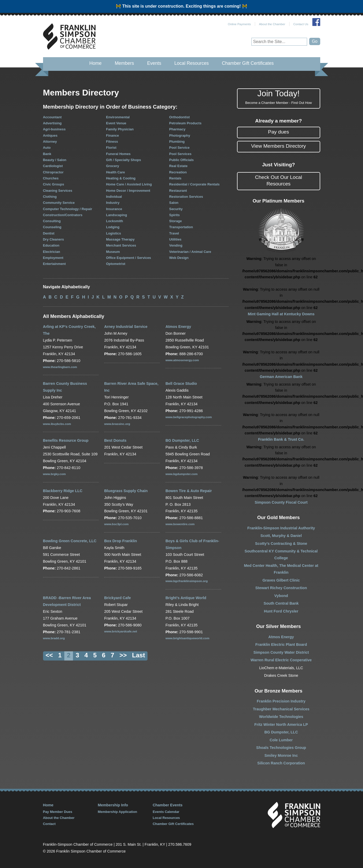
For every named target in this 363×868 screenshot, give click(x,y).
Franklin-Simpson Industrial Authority (281, 528)
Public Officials (182, 160)
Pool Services (180, 154)
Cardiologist (53, 166)
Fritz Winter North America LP (281, 725)
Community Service (59, 203)
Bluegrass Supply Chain (126, 491)
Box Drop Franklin (121, 541)
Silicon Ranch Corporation (281, 763)
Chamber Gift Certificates (248, 63)
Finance (112, 135)
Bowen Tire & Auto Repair (189, 491)
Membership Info (113, 805)
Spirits (175, 215)
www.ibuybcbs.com (57, 424)
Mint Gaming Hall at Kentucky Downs (281, 314)
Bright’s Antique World (186, 598)
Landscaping (117, 215)
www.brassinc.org (117, 424)
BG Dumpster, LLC (182, 440)
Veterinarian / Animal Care (190, 252)
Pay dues (278, 132)
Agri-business (54, 129)
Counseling (52, 227)
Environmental (118, 117)
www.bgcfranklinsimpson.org (186, 581)
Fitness (112, 142)
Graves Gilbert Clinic (281, 580)
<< (49, 655)
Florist (111, 148)
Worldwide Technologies (281, 717)
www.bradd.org (54, 638)
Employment (53, 258)
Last (138, 655)
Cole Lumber (281, 740)
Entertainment (54, 264)
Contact (49, 824)
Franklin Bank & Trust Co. (281, 439)
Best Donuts (115, 440)
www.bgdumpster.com (181, 474)
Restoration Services (186, 197)
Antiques (50, 135)
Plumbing (177, 142)
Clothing (50, 197)
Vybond (281, 596)
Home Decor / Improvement (128, 191)
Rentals (175, 178)
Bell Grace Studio (181, 384)
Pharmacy (177, 129)
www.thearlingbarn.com (60, 367)
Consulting (52, 221)
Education (51, 245)
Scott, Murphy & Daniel (281, 536)
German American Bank (281, 377)
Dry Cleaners (54, 239)
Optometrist (116, 264)
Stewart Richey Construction (281, 588)
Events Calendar (166, 812)
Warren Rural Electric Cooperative (281, 660)
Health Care (115, 172)
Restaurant (178, 191)
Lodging (113, 227)
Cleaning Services (58, 191)
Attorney (50, 142)
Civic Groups (54, 184)
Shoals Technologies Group (281, 748)
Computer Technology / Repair (68, 209)
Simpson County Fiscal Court (281, 502)
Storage (176, 221)
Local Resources (191, 63)
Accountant (52, 117)
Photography (180, 135)
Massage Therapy (120, 239)
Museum (113, 252)
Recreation (178, 172)
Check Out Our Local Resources (279, 181)
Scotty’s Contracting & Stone (281, 544)
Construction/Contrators (63, 215)
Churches (51, 178)
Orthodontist (180, 117)
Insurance (114, 209)
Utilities (175, 239)
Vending (176, 245)
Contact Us (301, 24)
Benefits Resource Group (66, 440)
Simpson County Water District (281, 652)
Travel (174, 233)
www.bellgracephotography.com (189, 417)
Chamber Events (168, 805)
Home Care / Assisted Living (129, 184)
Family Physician (120, 129)
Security (176, 209)
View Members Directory (279, 146)
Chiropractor (53, 172)
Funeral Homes (118, 154)
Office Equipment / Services (128, 258)
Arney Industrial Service (126, 327)
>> (123, 655)
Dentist (49, 233)
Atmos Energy (178, 327)
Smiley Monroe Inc (281, 755)
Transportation (181, 227)
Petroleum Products (185, 123)
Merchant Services (121, 245)
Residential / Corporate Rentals (194, 184)
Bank (47, 154)
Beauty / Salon (55, 160)
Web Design (179, 258)
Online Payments (239, 24)
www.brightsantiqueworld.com (187, 638)
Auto (47, 148)
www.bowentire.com (180, 524)
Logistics (114, 233)
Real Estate (178, 166)
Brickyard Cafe (118, 598)
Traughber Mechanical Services (281, 709)
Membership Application (118, 812)
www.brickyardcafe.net (121, 631)
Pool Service (180, 148)
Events (154, 63)
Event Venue (116, 123)
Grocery (113, 166)
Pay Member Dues (58, 812)
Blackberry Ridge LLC (63, 491)
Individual (114, 197)
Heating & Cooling (121, 178)
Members (124, 63)
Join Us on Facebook (316, 22)
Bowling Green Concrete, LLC (70, 541)
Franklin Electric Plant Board (281, 645)
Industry (113, 203)
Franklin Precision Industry (281, 701)
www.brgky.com (54, 474)
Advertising (52, 123)
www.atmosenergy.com (182, 360)
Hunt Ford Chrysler (281, 611)
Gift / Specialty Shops (123, 160)
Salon (174, 203)
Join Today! (279, 97)
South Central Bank (281, 603)
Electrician (52, 252)
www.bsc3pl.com (116, 524)
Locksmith (115, 221)
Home (95, 63)
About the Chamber (272, 24)
